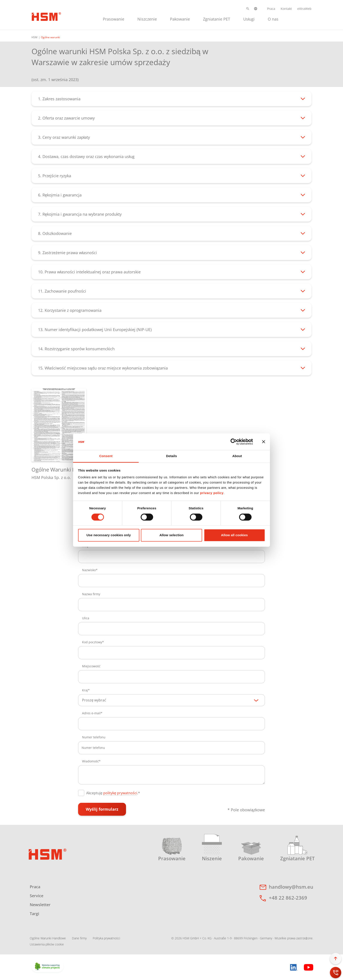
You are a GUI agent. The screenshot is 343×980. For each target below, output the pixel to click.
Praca (271, 9)
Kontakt (286, 9)
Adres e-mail (91, 713)
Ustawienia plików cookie (47, 944)
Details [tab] (171, 456)
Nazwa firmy (91, 594)
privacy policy (212, 493)
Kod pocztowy (92, 642)
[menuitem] (114, 18)
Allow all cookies (234, 535)
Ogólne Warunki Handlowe (48, 938)
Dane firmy (79, 938)
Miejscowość (91, 666)
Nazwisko (89, 570)
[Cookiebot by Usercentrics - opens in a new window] (234, 442)
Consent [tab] (106, 456)
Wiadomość (90, 761)
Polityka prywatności (106, 938)
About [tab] (237, 456)
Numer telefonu (94, 737)
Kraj (85, 690)
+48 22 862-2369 (288, 898)
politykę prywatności (120, 793)
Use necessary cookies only (109, 535)
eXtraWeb (304, 9)
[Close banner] (264, 442)
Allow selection (172, 535)
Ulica (86, 618)
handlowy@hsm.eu (291, 887)
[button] (248, 9)
